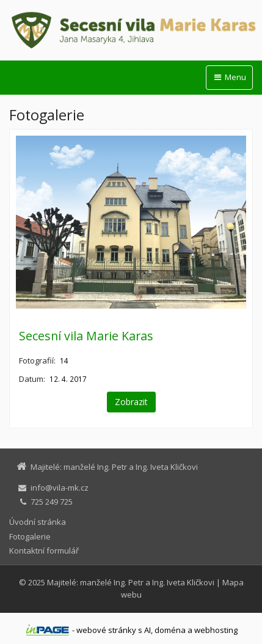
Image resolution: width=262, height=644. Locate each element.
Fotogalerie (30, 536)
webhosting (216, 630)
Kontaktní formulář (44, 551)
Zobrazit (131, 402)
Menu (229, 77)
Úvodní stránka (38, 522)
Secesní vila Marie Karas (86, 336)
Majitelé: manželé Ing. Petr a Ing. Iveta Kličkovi (131, 582)
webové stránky (106, 630)
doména (170, 630)
